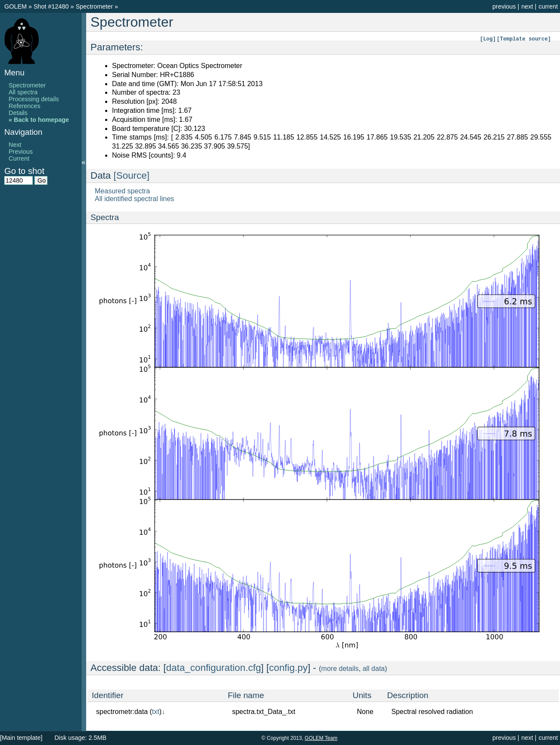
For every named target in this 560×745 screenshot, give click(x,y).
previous (504, 6)
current (548, 6)
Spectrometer (95, 6)
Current (19, 158)
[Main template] (21, 738)
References (25, 106)
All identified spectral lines (134, 199)
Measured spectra (122, 191)
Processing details (34, 99)
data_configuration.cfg (214, 668)
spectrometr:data (122, 712)
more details (340, 669)
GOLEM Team (321, 738)
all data (374, 669)
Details (18, 113)
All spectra (23, 92)
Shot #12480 (51, 6)
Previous (21, 152)
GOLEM (16, 6)
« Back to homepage (39, 120)
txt (156, 712)
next (527, 6)
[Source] (132, 175)
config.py (289, 668)
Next (15, 145)
